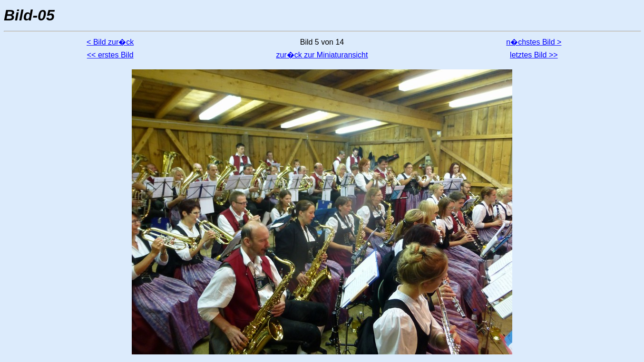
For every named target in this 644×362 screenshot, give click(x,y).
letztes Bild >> (534, 55)
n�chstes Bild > (534, 42)
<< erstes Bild (110, 55)
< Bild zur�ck (110, 42)
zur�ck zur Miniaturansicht (322, 55)
